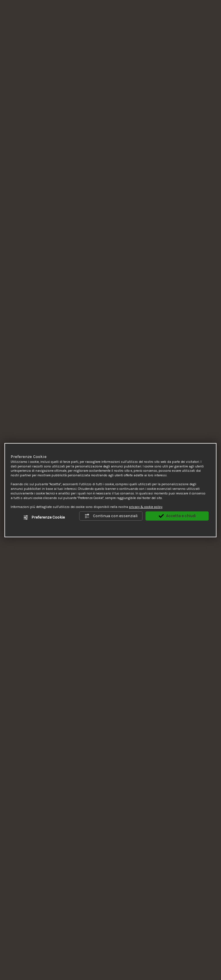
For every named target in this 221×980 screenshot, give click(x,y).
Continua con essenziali (111, 516)
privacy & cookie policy (146, 507)
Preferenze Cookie (44, 518)
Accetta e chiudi (177, 516)
